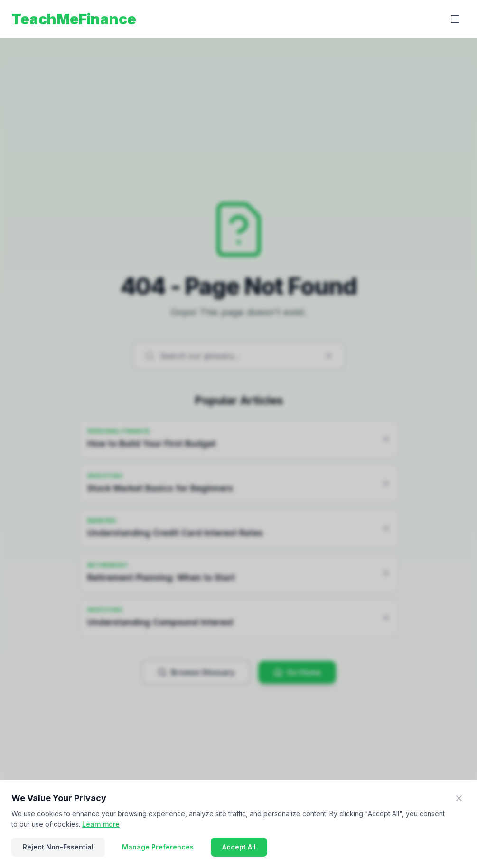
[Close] (459, 798)
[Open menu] (455, 19)
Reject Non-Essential (58, 847)
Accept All (239, 847)
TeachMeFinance (74, 19)
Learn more (101, 824)
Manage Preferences (158, 847)
